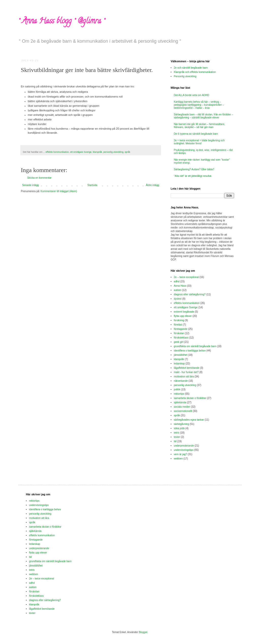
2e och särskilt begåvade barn (191, 68)
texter (177, 437)
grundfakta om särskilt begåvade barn (195, 346)
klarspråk (98, 152)
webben (178, 459)
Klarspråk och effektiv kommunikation (195, 72)
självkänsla (180, 402)
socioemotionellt (183, 411)
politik (177, 389)
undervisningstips (184, 450)
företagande (181, 329)
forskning (179, 320)
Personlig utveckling (185, 76)
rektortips (179, 394)
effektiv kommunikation (57, 152)
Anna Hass (180, 286)
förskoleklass (181, 338)
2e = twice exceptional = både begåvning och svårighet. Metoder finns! (199, 142)
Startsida (92, 185)
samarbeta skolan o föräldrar (190, 398)
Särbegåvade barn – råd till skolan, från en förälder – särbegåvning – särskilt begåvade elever (204, 116)
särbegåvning (182, 424)
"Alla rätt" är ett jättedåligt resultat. (193, 176)
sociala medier (182, 407)
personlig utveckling (113, 152)
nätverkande (181, 381)
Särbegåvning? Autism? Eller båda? (194, 169)
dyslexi (178, 299)
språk (127, 152)
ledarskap (179, 364)
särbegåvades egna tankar (189, 420)
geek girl (179, 342)
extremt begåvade (184, 312)
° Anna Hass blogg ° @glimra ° (61, 22)
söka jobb (179, 428)
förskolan (179, 333)
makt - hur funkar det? (186, 372)
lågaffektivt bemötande (187, 368)
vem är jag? (181, 454)
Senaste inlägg (30, 185)
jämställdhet (181, 355)
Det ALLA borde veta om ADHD (192, 95)
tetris (177, 433)
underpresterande (184, 446)
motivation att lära (184, 377)
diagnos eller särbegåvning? (190, 294)
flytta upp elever (183, 316)
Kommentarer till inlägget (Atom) (59, 191)
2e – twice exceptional (186, 277)
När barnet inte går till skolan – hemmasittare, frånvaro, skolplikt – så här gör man (200, 126)
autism (178, 290)
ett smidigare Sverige (81, 152)
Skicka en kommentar (39, 178)
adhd (177, 281)
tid (175, 441)
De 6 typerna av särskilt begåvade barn (196, 134)
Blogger (143, 632)
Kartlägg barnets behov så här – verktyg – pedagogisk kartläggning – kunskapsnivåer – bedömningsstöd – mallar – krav (199, 105)
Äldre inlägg (152, 185)
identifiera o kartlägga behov (190, 351)
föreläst (178, 325)
